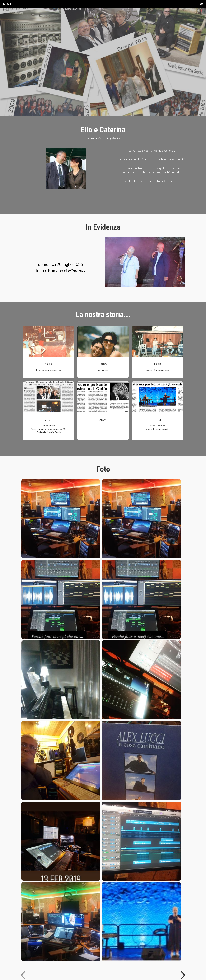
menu (7, 4)
